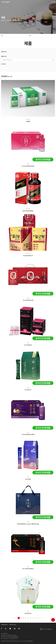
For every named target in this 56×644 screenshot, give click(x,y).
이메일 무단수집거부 (13, 625)
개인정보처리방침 (4, 625)
